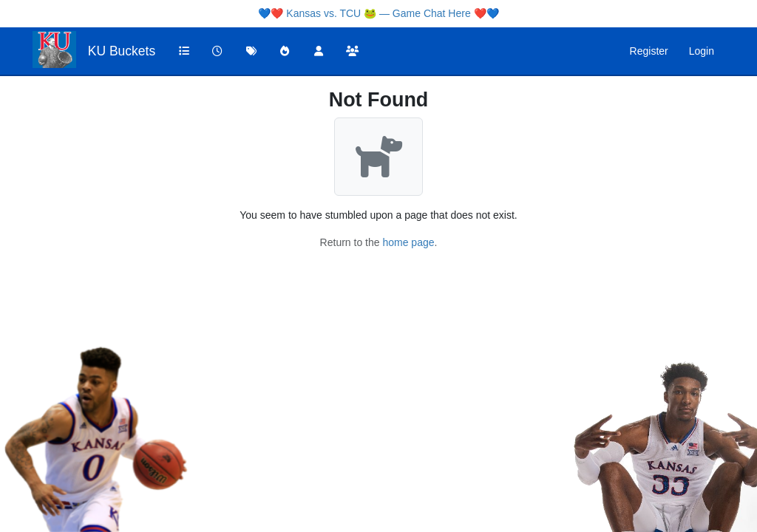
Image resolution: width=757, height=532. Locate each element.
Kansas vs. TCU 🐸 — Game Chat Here (378, 13)
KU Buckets (122, 51)
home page (408, 242)
